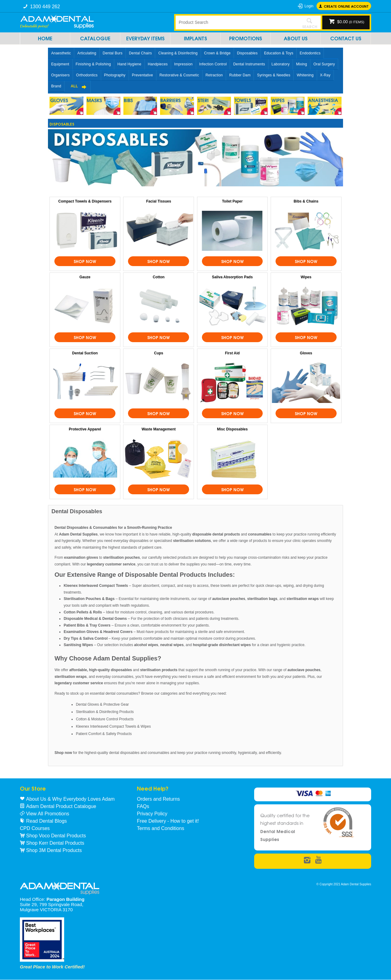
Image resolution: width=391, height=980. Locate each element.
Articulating (87, 53)
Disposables (247, 53)
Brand (56, 86)
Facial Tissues (159, 201)
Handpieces (158, 64)
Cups (159, 353)
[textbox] (237, 22)
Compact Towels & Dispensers (85, 201)
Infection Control (213, 64)
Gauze (85, 277)
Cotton (159, 277)
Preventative (143, 75)
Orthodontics (87, 75)
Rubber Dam (240, 75)
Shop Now (85, 261)
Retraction (214, 75)
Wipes (306, 277)
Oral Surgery (324, 64)
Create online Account (346, 6)
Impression (183, 64)
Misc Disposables (232, 429)
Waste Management (159, 429)
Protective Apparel (85, 429)
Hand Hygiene (129, 64)
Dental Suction (85, 353)
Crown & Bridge (217, 53)
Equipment (60, 64)
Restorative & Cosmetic (179, 75)
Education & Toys (279, 53)
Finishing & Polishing (93, 64)
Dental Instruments (249, 64)
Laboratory (281, 64)
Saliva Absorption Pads (232, 277)
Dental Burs (113, 53)
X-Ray (325, 75)
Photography (115, 75)
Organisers (60, 75)
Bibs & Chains (306, 201)
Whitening (305, 75)
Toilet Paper (232, 201)
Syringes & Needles (274, 75)
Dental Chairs (140, 53)
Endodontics (310, 53)
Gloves (306, 353)
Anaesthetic (61, 53)
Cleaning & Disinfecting (178, 53)
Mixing (301, 64)
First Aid (232, 353)
